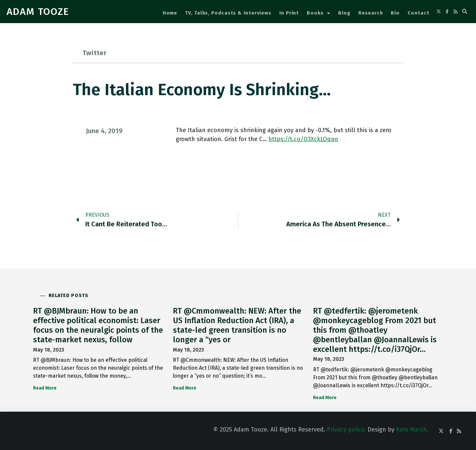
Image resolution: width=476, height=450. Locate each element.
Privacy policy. (346, 430)
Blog (344, 13)
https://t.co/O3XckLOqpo (303, 139)
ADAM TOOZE (38, 12)
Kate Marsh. (412, 430)
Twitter (95, 53)
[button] (465, 12)
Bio (395, 13)
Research (371, 13)
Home (170, 13)
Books (318, 13)
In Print (289, 13)
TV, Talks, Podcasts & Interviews (228, 13)
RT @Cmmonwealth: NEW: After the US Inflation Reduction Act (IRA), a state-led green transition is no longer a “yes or (237, 325)
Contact (418, 13)
